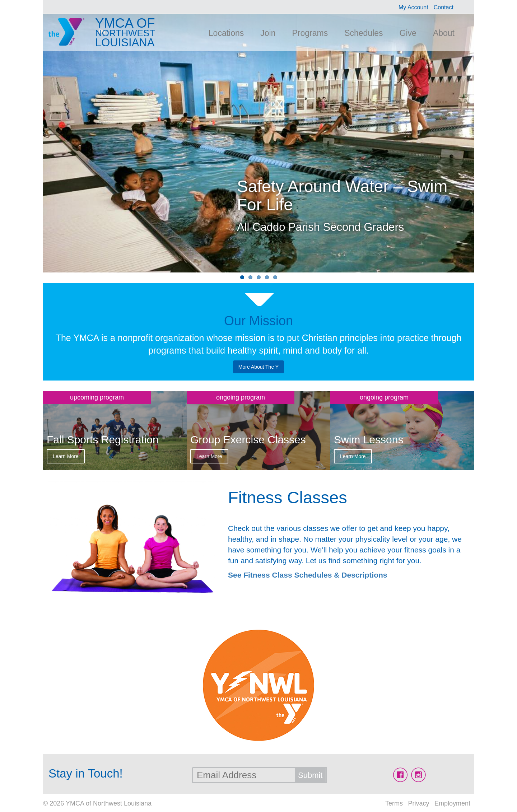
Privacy (418, 803)
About (444, 33)
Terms (394, 803)
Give (408, 33)
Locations (226, 33)
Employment (452, 803)
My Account (413, 7)
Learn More (66, 456)
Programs (310, 33)
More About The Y (258, 367)
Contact (444, 7)
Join (268, 33)
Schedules (364, 33)
